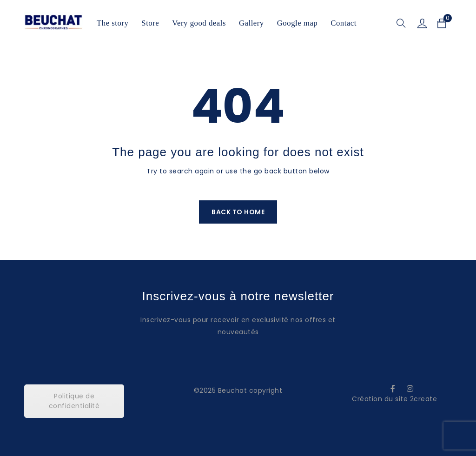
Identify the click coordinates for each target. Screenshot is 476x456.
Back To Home (238, 212)
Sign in (422, 23)
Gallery (251, 23)
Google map (297, 23)
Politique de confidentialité (74, 401)
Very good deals (199, 23)
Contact (344, 23)
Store (150, 23)
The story (112, 23)
